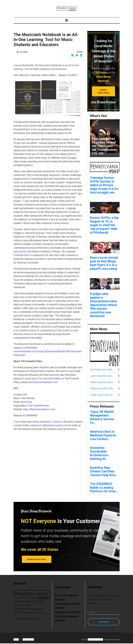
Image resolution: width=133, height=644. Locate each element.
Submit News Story (103, 91)
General (59, 608)
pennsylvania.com (95, 639)
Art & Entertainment (66, 595)
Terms (16, 639)
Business (60, 599)
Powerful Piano (22, 255)
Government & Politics (68, 612)
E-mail (91, 612)
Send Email (26, 402)
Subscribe (104, 622)
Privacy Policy (28, 639)
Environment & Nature (67, 604)
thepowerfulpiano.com (46, 382)
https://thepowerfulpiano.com (39, 409)
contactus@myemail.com (27, 619)
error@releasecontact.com (53, 425)
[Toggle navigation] (67, 20)
